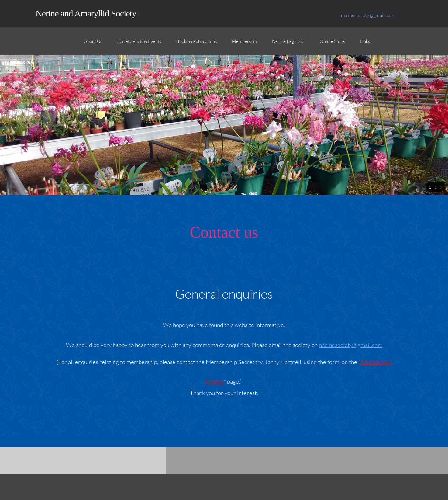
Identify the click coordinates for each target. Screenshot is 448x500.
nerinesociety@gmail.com (351, 345)
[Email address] (366, 15)
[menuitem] (93, 44)
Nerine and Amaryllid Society (86, 13)
